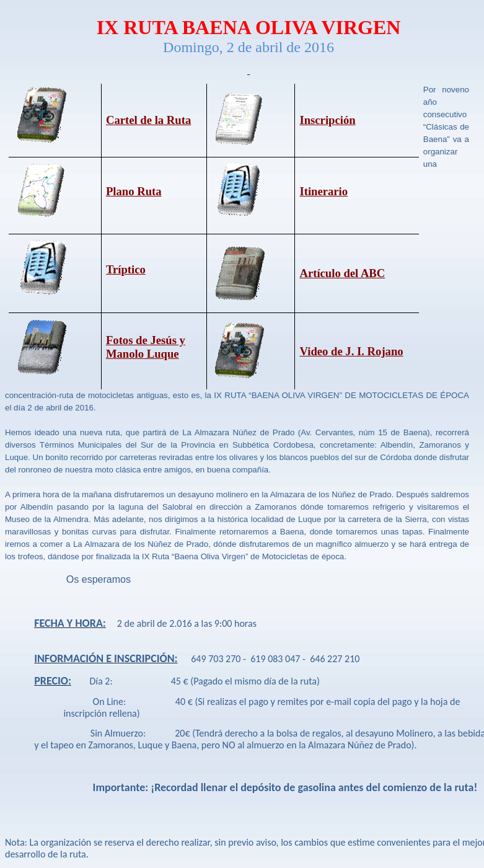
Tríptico (126, 269)
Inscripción (327, 120)
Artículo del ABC (342, 273)
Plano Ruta (134, 191)
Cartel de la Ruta (148, 120)
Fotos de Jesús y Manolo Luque (146, 347)
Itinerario (323, 191)
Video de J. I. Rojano (351, 351)
